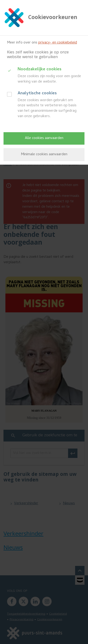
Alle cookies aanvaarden (44, 138)
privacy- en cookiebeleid (58, 43)
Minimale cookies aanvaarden (44, 155)
